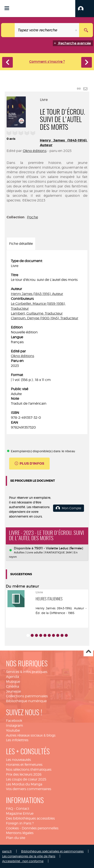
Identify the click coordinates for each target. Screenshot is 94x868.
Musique (13, 682)
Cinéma (12, 686)
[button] (85, 9)
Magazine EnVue (20, 813)
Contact (23, 809)
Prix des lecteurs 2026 (24, 774)
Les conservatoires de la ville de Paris (29, 856)
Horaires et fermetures (24, 765)
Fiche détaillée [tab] (21, 244)
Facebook (14, 721)
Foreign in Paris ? (20, 823)
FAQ (9, 809)
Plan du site (16, 838)
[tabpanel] (47, 344)
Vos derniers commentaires (29, 789)
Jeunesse (13, 691)
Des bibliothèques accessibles (30, 818)
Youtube (13, 730)
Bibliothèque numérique (26, 701)
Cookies (12, 828)
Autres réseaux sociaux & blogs (31, 735)
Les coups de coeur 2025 (26, 779)
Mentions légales (20, 833)
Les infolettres (17, 740)
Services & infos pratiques (27, 672)
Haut (88, 652)
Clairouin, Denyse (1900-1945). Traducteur (45, 318)
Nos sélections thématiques (29, 770)
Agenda (12, 677)
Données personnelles (40, 828)
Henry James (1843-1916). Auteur (37, 294)
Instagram (14, 726)
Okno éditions (35, 151)
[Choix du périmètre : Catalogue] (8, 30)
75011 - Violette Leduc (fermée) (59, 548)
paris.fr (7, 851)
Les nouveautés (18, 760)
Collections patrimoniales (27, 696)
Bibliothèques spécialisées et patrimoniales (52, 851)
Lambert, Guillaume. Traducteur (37, 313)
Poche (33, 217)
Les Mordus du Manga (24, 784)
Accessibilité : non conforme (23, 861)
